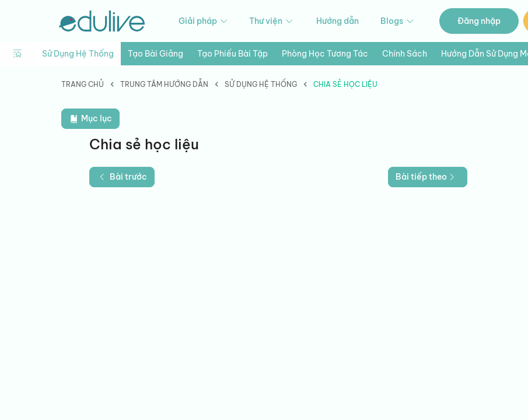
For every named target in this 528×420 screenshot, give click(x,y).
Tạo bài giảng (155, 54)
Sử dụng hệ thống (78, 54)
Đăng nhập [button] (479, 21)
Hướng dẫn (338, 21)
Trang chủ (83, 84)
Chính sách (405, 54)
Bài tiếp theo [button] (426, 177)
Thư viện (272, 21)
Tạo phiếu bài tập (232, 54)
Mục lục (90, 119)
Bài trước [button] (122, 177)
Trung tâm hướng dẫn (164, 84)
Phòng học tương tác (325, 54)
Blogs (398, 21)
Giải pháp (204, 21)
